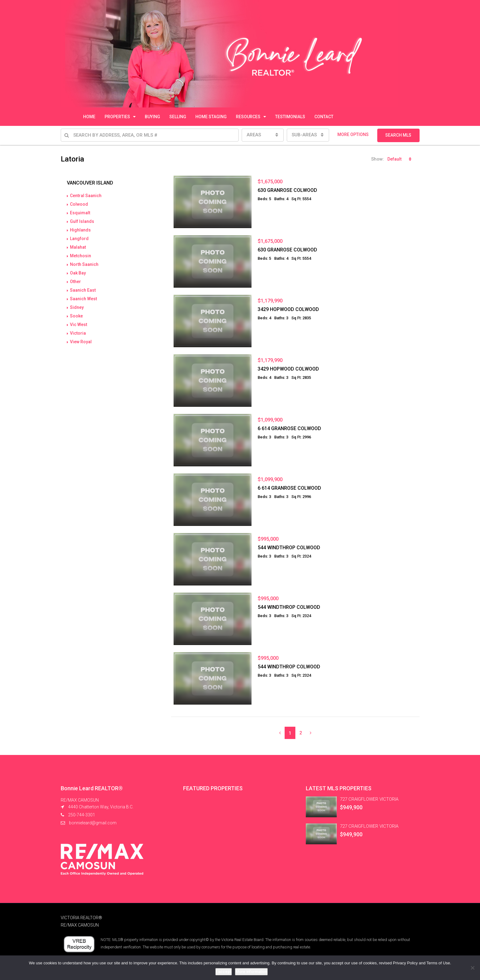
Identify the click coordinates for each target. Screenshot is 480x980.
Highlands (80, 230)
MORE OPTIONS (353, 134)
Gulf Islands (82, 221)
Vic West (79, 325)
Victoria (78, 333)
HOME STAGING (211, 117)
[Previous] (280, 733)
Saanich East (83, 290)
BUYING (152, 117)
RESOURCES (248, 117)
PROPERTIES (117, 117)
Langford (79, 239)
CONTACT (324, 117)
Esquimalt (80, 213)
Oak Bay (78, 273)
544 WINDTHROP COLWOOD (289, 548)
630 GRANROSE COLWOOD (287, 190)
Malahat (78, 247)
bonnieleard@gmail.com (93, 823)
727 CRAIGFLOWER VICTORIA (369, 799)
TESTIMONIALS (290, 117)
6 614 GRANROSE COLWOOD (289, 428)
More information (251, 972)
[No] (472, 968)
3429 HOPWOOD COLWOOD (288, 309)
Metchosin (81, 256)
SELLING (178, 117)
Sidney (77, 307)
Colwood (79, 204)
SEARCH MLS (398, 135)
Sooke (76, 316)
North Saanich (84, 264)
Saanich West (83, 299)
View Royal (81, 342)
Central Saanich (86, 196)
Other (75, 282)
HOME (89, 117)
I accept (224, 972)
